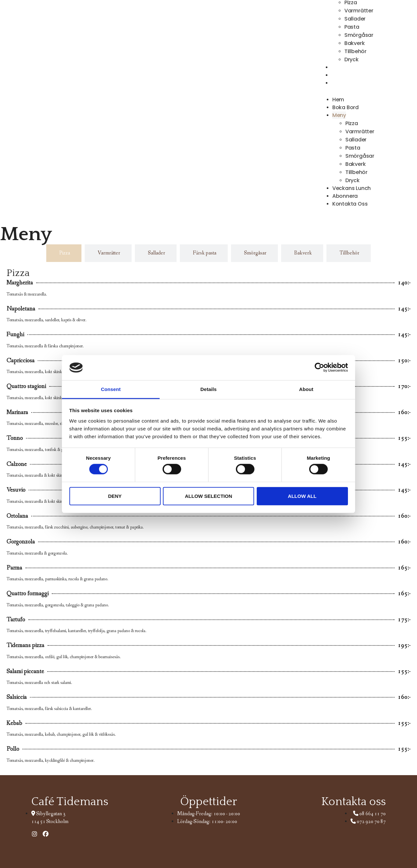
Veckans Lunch (352, 188)
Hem (338, 100)
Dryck (352, 180)
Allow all (302, 496)
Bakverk (355, 43)
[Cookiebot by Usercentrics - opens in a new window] (319, 368)
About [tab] (306, 389)
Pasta (352, 27)
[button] (347, 91)
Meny (339, 115)
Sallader (355, 19)
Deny (115, 496)
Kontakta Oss (350, 83)
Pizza (352, 123)
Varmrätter (359, 11)
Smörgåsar (359, 35)
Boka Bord (345, 107)
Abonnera (345, 196)
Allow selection (209, 496)
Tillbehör (355, 51)
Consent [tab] (111, 389)
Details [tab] (208, 389)
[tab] (64, 253)
